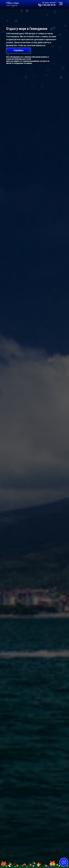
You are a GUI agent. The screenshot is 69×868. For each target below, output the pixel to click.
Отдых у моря (12, 3)
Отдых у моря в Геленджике (27, 29)
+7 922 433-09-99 (48, 5)
